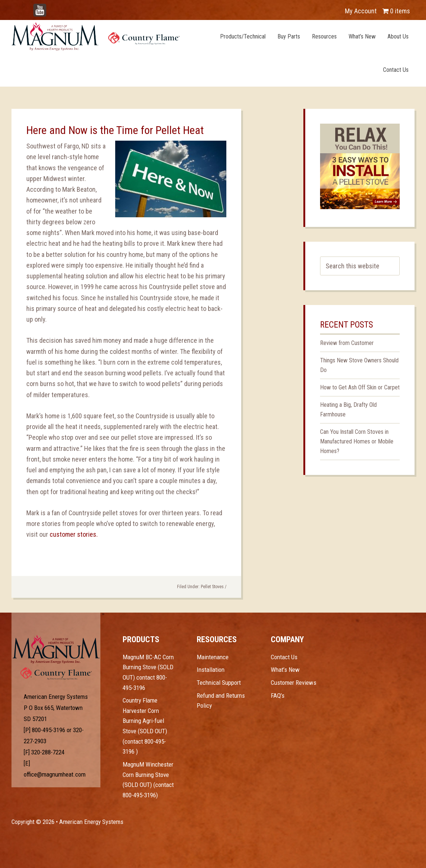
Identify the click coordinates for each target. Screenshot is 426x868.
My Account (361, 11)
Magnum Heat (96, 36)
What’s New (285, 670)
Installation (211, 670)
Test (56, 649)
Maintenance (213, 657)
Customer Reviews (294, 683)
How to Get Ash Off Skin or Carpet (360, 387)
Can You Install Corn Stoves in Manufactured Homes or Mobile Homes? (357, 441)
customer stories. (74, 534)
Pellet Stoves (212, 587)
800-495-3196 (49, 730)
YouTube (51, 7)
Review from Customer (347, 343)
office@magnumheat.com (55, 774)
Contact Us (284, 657)
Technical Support (219, 683)
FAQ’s (278, 696)
